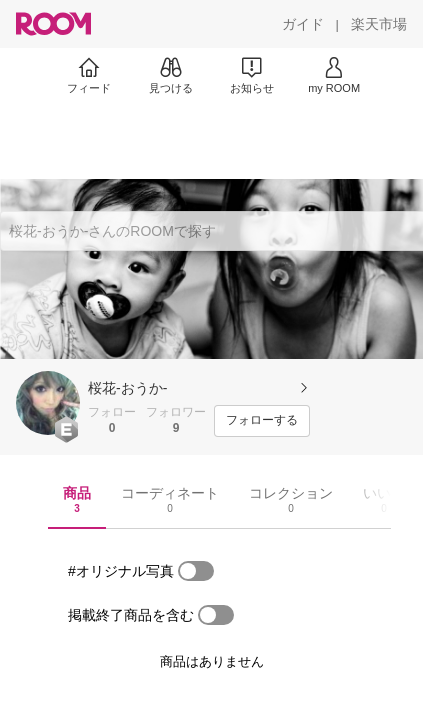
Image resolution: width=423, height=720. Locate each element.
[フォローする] (262, 421)
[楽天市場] (379, 24)
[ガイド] (303, 24)
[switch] (196, 571)
